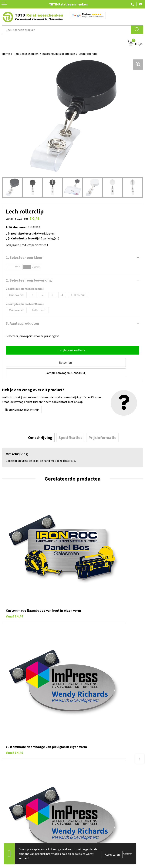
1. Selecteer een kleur (24, 257)
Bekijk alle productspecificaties (27, 245)
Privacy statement (86, 796)
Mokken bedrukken (14, 796)
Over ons (80, 773)
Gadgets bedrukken (14, 791)
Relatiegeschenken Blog (90, 785)
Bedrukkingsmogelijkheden (92, 732)
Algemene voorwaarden (90, 808)
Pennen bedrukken (14, 773)
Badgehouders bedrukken (59, 54)
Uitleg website (84, 726)
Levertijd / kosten (86, 720)
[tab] (40, 425)
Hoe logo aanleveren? (88, 743)
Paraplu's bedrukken (15, 808)
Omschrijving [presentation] (40, 425)
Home (6, 54)
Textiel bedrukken (13, 802)
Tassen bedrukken (13, 779)
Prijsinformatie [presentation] (102, 425)
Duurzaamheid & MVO (88, 754)
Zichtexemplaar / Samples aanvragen (98, 749)
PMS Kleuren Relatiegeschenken (95, 737)
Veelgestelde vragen (88, 715)
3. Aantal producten (22, 323)
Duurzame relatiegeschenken (21, 785)
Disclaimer (81, 802)
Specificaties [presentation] (70, 425)
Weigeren (128, 854)
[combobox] (67, 30)
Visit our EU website (87, 813)
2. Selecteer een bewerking (29, 280)
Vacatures (81, 779)
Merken (7, 813)
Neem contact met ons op (22, 397)
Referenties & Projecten (90, 791)
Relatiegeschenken (26, 54)
